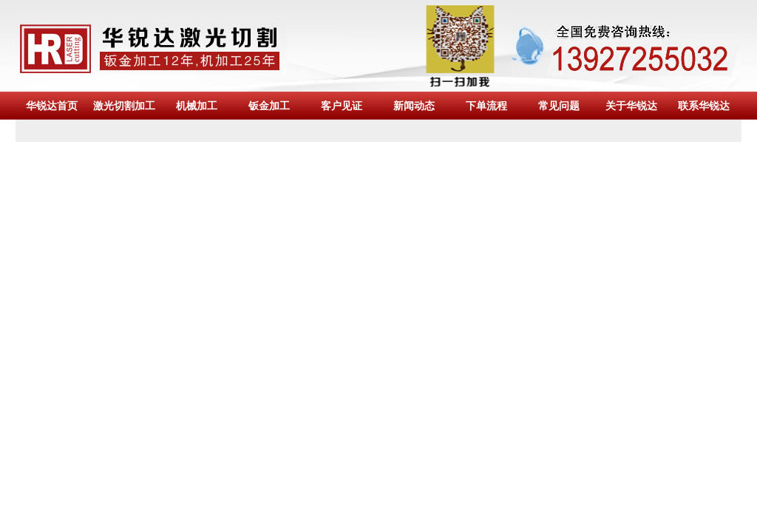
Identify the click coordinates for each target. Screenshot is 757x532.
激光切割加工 (124, 106)
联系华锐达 (704, 106)
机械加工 (197, 106)
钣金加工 (269, 106)
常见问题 (559, 106)
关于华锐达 (631, 106)
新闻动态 (414, 106)
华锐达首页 (52, 106)
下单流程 (486, 106)
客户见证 (342, 106)
